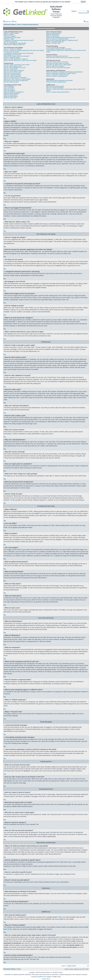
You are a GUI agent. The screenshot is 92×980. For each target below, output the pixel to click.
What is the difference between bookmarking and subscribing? (65, 72)
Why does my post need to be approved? (16, 80)
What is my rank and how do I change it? (16, 59)
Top (5, 119)
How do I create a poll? (11, 69)
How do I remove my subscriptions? (57, 76)
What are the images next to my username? (17, 56)
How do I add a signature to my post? (15, 68)
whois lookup (52, 939)
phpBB (37, 288)
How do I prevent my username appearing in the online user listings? (24, 50)
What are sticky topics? (11, 95)
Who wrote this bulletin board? (55, 86)
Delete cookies (69, 969)
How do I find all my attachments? (56, 82)
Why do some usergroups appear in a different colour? (62, 40)
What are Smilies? (9, 89)
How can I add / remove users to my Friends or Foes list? (63, 58)
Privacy (44, 979)
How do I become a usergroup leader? (58, 39)
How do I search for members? (55, 66)
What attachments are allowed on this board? (60, 80)
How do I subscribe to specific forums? (58, 75)
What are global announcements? (14, 92)
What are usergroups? (53, 36)
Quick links (7, 22)
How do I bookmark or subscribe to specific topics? (61, 73)
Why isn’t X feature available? (55, 88)
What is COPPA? (9, 35)
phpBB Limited (57, 917)
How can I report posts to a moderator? (15, 78)
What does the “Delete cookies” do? (14, 45)
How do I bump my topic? (11, 82)
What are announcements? (12, 93)
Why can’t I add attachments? (13, 75)
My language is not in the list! (12, 55)
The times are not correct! (11, 52)
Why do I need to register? (12, 33)
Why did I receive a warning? (12, 76)
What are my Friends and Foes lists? (57, 56)
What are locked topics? (11, 96)
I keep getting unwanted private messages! (59, 49)
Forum (19, 969)
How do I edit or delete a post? (13, 66)
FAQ (14, 22)
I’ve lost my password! (10, 42)
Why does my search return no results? (58, 63)
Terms (48, 979)
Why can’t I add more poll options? (14, 70)
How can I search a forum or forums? (57, 62)
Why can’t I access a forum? (12, 73)
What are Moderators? (53, 35)
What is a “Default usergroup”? (55, 42)
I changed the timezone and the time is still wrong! (19, 53)
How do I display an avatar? (12, 58)
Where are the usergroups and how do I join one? (61, 37)
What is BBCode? (9, 86)
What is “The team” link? (53, 43)
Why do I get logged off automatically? (15, 43)
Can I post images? (10, 91)
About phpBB (59, 919)
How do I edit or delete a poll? (13, 72)
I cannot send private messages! (56, 47)
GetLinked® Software (10, 969)
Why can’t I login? (9, 39)
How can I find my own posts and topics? (58, 68)
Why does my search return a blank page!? (59, 65)
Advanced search (84, 13)
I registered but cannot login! (12, 37)
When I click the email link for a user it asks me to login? (20, 60)
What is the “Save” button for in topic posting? (17, 79)
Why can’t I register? (10, 36)
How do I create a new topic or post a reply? (17, 65)
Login (86, 22)
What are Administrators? (54, 33)
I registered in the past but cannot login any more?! (19, 40)
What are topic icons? (10, 98)
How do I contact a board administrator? (58, 92)
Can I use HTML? (9, 88)
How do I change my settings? (13, 49)
